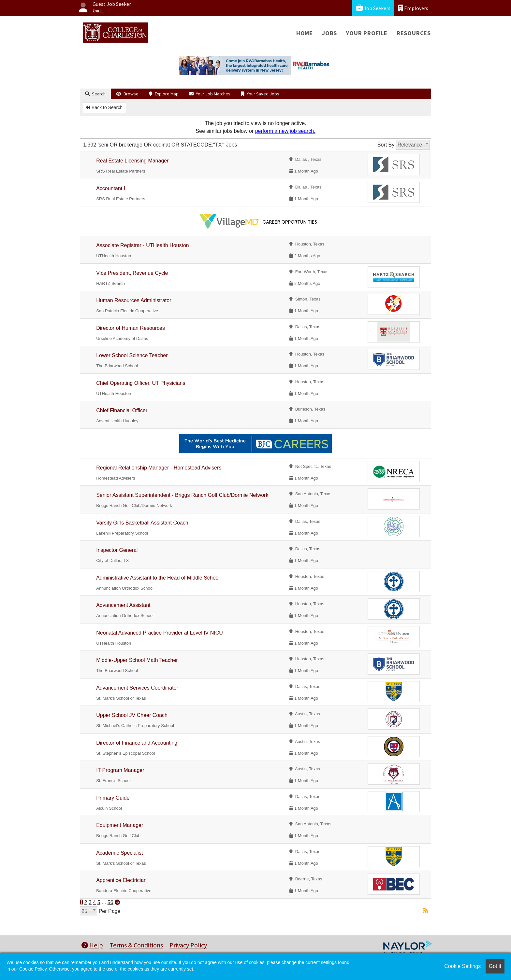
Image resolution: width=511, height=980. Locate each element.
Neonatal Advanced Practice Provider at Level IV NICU (160, 633)
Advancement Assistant (123, 605)
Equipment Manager (120, 825)
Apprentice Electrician (121, 880)
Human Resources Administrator (134, 300)
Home (305, 33)
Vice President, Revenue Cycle (132, 273)
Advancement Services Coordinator (137, 688)
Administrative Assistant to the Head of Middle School (158, 578)
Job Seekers (373, 8)
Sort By (386, 145)
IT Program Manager (120, 770)
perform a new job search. (285, 131)
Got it (495, 966)
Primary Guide (113, 798)
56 (110, 902)
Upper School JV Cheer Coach (132, 715)
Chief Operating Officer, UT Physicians (141, 383)
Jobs (329, 33)
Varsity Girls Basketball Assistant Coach (142, 523)
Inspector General (117, 550)
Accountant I (111, 188)
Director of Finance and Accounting (137, 743)
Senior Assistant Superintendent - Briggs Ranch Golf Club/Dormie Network (182, 495)
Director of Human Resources (131, 328)
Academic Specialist (119, 853)
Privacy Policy (188, 945)
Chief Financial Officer (122, 410)
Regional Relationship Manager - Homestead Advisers (159, 468)
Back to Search (104, 107)
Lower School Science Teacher (132, 355)
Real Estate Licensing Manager (132, 161)
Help (92, 945)
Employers (413, 8)
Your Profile (367, 33)
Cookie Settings (462, 966)
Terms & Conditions (136, 945)
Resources (414, 33)
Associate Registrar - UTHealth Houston (143, 245)
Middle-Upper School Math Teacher (137, 660)
